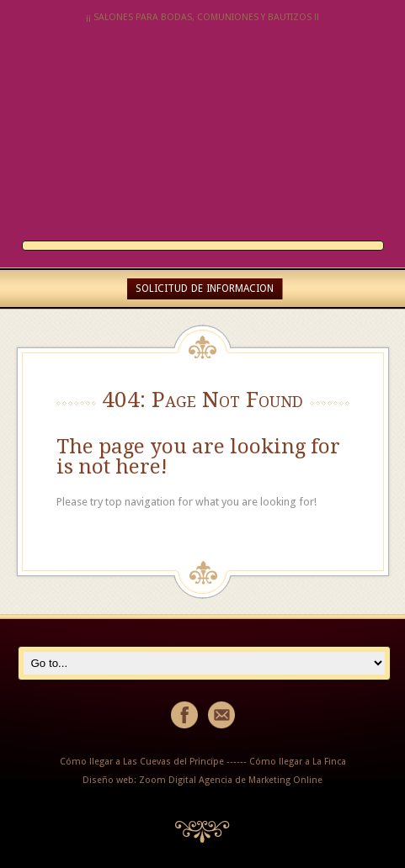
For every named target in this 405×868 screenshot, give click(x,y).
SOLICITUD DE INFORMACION (205, 288)
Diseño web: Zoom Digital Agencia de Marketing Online (202, 780)
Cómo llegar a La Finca (298, 762)
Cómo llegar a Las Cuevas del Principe (142, 762)
